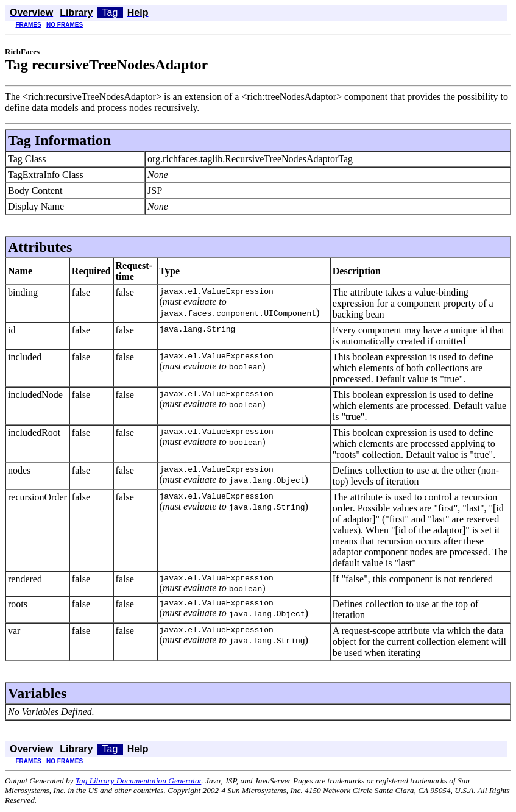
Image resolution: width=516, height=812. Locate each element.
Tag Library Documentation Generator (138, 782)
